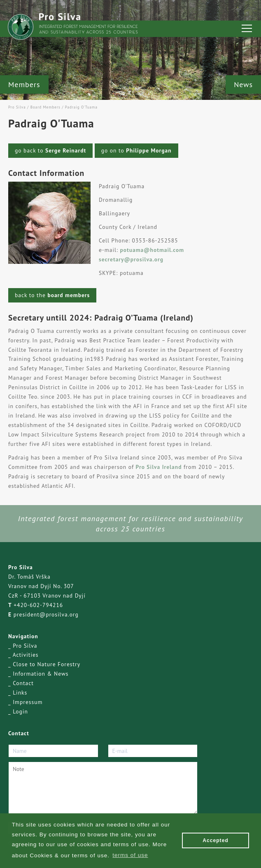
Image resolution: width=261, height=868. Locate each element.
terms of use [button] (130, 855)
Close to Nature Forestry (47, 664)
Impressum (28, 702)
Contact (23, 683)
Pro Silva (17, 107)
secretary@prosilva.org (131, 259)
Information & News (41, 674)
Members (24, 84)
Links (20, 693)
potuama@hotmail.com (152, 250)
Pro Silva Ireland (158, 467)
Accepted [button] (216, 840)
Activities (26, 655)
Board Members (45, 107)
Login (20, 711)
